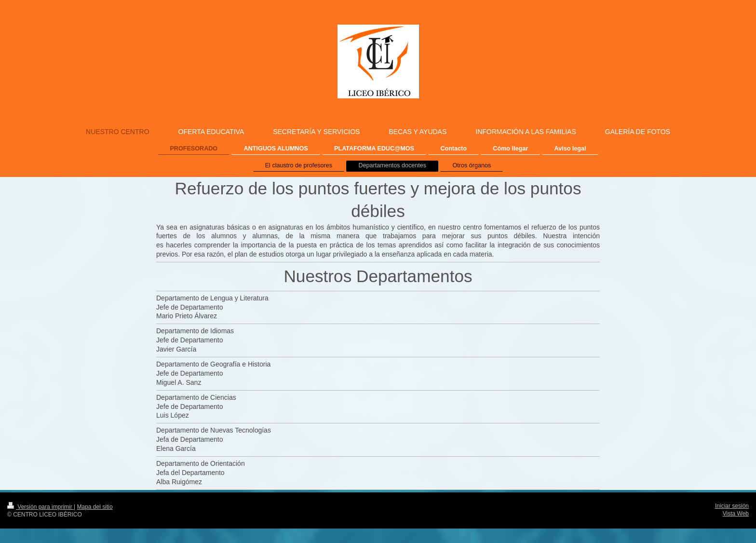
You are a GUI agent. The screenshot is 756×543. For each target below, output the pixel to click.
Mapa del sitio (95, 507)
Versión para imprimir (40, 507)
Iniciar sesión (732, 506)
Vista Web (736, 514)
